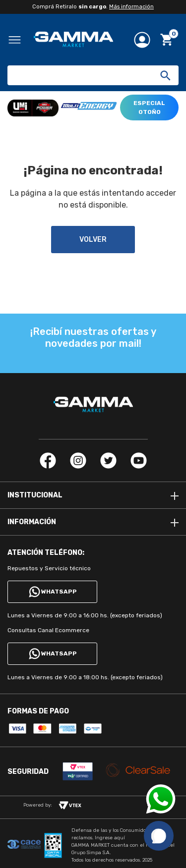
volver (93, 240)
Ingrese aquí (110, 838)
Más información (131, 7)
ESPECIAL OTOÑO (149, 108)
